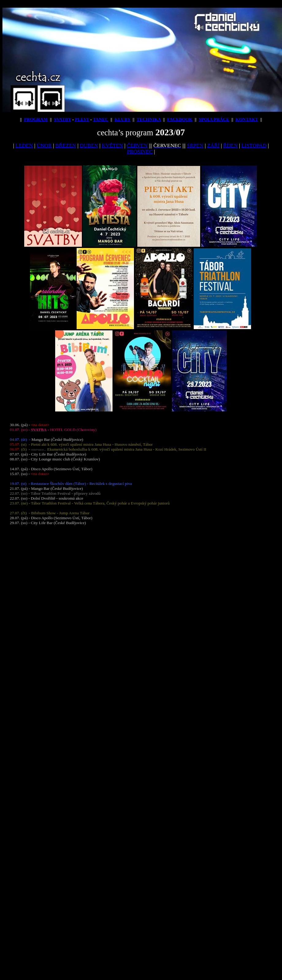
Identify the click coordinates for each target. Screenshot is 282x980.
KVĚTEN (112, 146)
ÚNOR (44, 146)
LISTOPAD (254, 146)
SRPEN (195, 146)
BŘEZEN (66, 146)
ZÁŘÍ (213, 146)
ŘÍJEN (230, 146)
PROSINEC (140, 152)
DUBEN (89, 146)
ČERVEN (137, 146)
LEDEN (24, 146)
